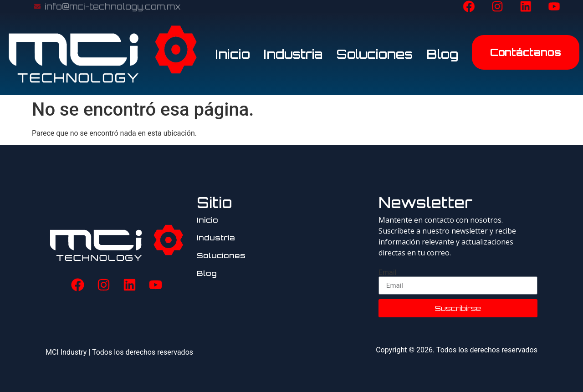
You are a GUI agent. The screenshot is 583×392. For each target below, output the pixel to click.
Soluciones (375, 54)
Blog (442, 54)
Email (388, 273)
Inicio (233, 54)
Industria (293, 54)
